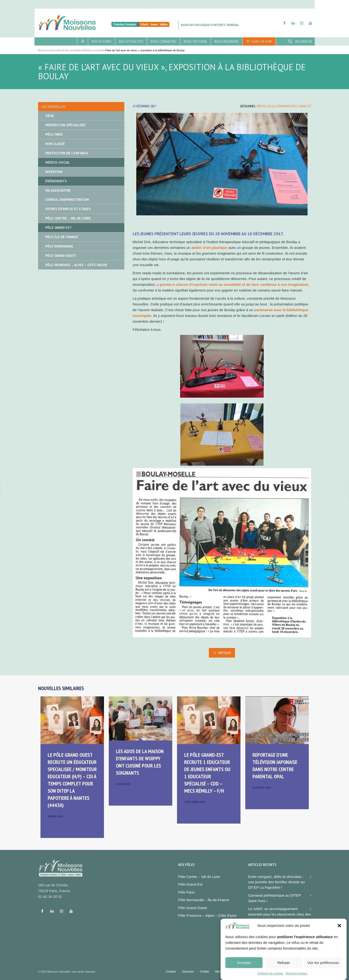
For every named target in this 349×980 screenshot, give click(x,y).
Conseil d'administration (67, 200)
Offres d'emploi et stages (68, 209)
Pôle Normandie (59, 246)
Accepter (244, 969)
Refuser (284, 969)
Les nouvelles (53, 107)
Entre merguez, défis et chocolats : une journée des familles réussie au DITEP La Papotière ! (276, 882)
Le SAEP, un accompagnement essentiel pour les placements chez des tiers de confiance (280, 914)
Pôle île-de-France (62, 237)
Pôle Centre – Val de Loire (68, 218)
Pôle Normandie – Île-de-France (204, 900)
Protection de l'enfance (67, 153)
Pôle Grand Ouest (61, 256)
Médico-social (266, 106)
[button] (339, 932)
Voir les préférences (323, 969)
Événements (283, 106)
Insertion (54, 172)
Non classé (55, 144)
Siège (50, 116)
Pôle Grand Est (301, 106)
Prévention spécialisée (65, 125)
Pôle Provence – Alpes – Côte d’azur (207, 915)
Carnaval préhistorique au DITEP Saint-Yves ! (275, 898)
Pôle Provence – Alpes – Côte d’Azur (76, 265)
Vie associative (58, 190)
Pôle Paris (54, 134)
